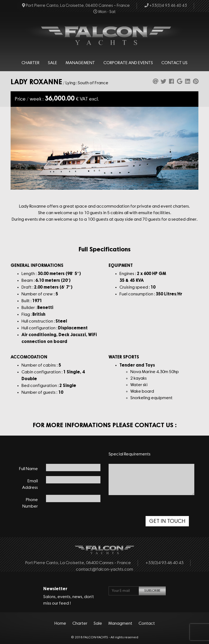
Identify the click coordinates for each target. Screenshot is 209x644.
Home (60, 624)
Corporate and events (128, 63)
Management (80, 63)
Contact (147, 624)
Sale (53, 63)
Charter (30, 63)
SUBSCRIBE (152, 591)
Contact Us (174, 63)
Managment (120, 624)
